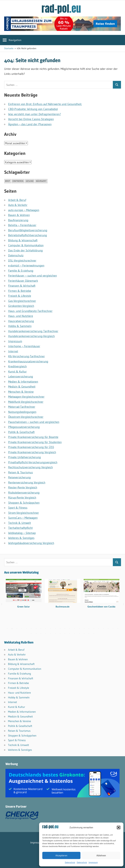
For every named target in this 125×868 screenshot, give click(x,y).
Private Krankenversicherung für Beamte (33, 437)
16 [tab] (79, 629)
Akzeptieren (61, 855)
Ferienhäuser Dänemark (23, 281)
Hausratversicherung (21, 321)
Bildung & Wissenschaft (23, 240)
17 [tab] (84, 629)
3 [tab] (17, 629)
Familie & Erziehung (21, 271)
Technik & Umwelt (20, 523)
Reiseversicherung (19, 477)
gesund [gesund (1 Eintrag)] (30, 181)
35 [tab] (79, 634)
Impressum (93, 862)
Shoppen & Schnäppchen (24, 503)
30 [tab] (55, 634)
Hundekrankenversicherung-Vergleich (31, 336)
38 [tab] (94, 634)
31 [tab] (60, 634)
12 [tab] (60, 629)
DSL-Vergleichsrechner (22, 261)
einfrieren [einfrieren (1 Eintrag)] (18, 181)
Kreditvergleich (17, 366)
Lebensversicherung (21, 377)
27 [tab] (41, 634)
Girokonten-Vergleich (21, 306)
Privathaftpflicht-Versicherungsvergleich (33, 462)
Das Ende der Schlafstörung (25, 250)
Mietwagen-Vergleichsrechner (26, 397)
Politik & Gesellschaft (21, 432)
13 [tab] (65, 629)
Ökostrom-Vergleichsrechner (26, 417)
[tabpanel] (24, 596)
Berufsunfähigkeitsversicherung (28, 230)
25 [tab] (31, 634)
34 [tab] (75, 634)
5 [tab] (26, 629)
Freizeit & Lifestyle (20, 296)
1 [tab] (7, 629)
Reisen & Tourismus (21, 472)
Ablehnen (101, 855)
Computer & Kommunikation (26, 245)
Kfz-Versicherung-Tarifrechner (27, 356)
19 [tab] (94, 629)
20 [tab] (99, 629)
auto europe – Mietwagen (24, 210)
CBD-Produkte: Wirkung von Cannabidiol (33, 109)
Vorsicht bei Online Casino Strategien (31, 119)
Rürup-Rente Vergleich (22, 498)
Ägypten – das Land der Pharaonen (30, 124)
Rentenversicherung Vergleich (27, 483)
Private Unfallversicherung (25, 457)
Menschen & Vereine (21, 392)
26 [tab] (36, 634)
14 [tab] (70, 629)
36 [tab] (84, 634)
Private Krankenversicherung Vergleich (32, 452)
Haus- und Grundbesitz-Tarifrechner (30, 311)
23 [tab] (113, 629)
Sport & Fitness (18, 508)
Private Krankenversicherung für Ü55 (31, 447)
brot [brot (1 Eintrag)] (8, 181)
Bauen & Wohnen (19, 215)
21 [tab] (103, 629)
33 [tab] (70, 634)
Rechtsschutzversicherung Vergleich (31, 467)
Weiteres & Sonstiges (21, 538)
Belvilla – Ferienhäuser (22, 225)
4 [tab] (22, 629)
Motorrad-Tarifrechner (22, 407)
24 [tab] (118, 629)
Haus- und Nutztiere (21, 316)
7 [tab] (36, 629)
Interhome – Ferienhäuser (24, 346)
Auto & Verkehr (18, 205)
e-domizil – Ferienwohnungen (26, 266)
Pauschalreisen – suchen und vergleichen (34, 422)
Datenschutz (70, 862)
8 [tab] (41, 629)
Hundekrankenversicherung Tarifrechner (33, 331)
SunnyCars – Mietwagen (23, 518)
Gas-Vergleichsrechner (22, 301)
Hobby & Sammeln (20, 326)
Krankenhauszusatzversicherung (28, 361)
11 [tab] (55, 629)
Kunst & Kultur (17, 372)
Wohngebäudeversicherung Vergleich (31, 543)
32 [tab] (65, 634)
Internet (13, 351)
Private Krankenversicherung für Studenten (35, 442)
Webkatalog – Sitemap (22, 533)
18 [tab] (89, 629)
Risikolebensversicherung (24, 493)
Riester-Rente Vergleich (23, 487)
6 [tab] (31, 629)
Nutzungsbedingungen (22, 412)
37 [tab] (89, 634)
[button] (119, 827)
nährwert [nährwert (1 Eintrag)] (41, 181)
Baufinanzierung (18, 220)
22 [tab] (108, 629)
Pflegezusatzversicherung (24, 427)
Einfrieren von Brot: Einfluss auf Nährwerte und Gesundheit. (45, 104)
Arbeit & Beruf (17, 200)
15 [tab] (75, 629)
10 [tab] (50, 629)
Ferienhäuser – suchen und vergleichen (33, 276)
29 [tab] (50, 634)
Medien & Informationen (23, 382)
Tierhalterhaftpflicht (20, 528)
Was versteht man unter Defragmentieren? (35, 114)
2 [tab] (12, 629)
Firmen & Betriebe (20, 291)
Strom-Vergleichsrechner (24, 513)
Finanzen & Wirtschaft (22, 286)
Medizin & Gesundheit (22, 387)
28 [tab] (46, 634)
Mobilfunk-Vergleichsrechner (26, 402)
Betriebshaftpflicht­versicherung (28, 235)
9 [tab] (46, 629)
